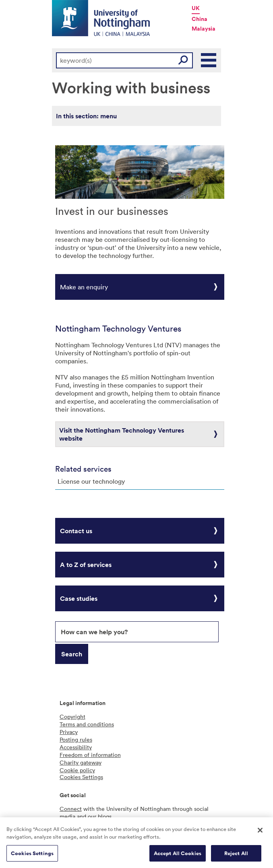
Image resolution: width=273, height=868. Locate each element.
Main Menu (209, 60)
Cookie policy (77, 770)
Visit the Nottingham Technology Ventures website (122, 434)
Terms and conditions (87, 724)
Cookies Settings (32, 856)
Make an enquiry (84, 287)
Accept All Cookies (178, 856)
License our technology (91, 481)
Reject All (236, 856)
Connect (71, 809)
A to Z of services (86, 565)
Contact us (76, 531)
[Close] (260, 833)
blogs (105, 816)
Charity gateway (81, 762)
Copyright (72, 716)
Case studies (79, 598)
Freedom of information (90, 755)
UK (196, 8)
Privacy (69, 732)
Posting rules (76, 739)
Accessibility (76, 747)
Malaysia (204, 29)
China (200, 19)
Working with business (131, 87)
